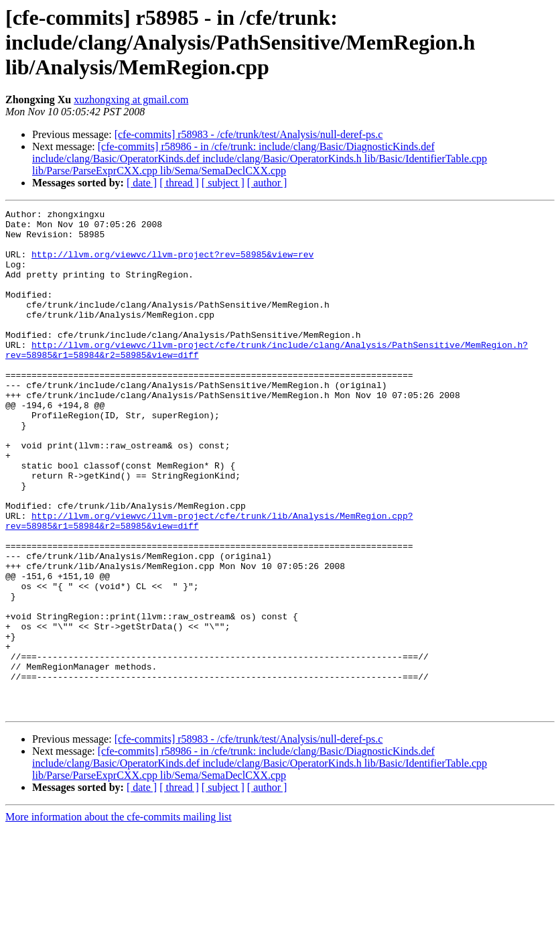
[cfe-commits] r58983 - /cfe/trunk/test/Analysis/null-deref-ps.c (249, 134)
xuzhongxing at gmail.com (131, 100)
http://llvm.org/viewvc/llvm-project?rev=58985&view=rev (172, 264)
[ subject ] (223, 183)
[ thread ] (179, 183)
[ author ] (267, 183)
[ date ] (142, 183)
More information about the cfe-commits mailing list (119, 917)
